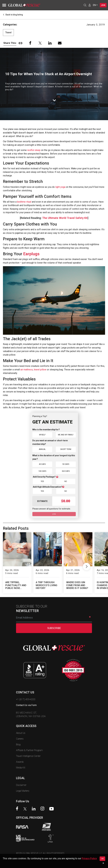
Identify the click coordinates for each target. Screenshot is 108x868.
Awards (20, 762)
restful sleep (34, 150)
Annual (42, 449)
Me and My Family (66, 435)
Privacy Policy (89, 858)
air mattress (27, 370)
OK (102, 859)
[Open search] (84, 5)
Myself (42, 435)
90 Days (66, 464)
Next (87, 566)
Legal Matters (23, 791)
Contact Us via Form (26, 705)
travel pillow (40, 370)
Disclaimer (21, 785)
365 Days (66, 471)
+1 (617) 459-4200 (26, 699)
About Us (21, 733)
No (66, 481)
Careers (20, 739)
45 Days (42, 464)
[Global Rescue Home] (28, 5)
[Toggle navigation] (4, 5)
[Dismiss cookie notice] (103, 863)
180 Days (42, 471)
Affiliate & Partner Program (29, 750)
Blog (18, 745)
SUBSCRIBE (54, 628)
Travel (8, 32)
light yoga (60, 187)
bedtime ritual (24, 202)
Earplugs (31, 254)
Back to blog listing (13, 15)
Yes (42, 481)
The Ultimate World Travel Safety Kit (65, 218)
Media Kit (21, 768)
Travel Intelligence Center (28, 756)
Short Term (66, 449)
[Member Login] (89, 5)
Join (103, 5)
